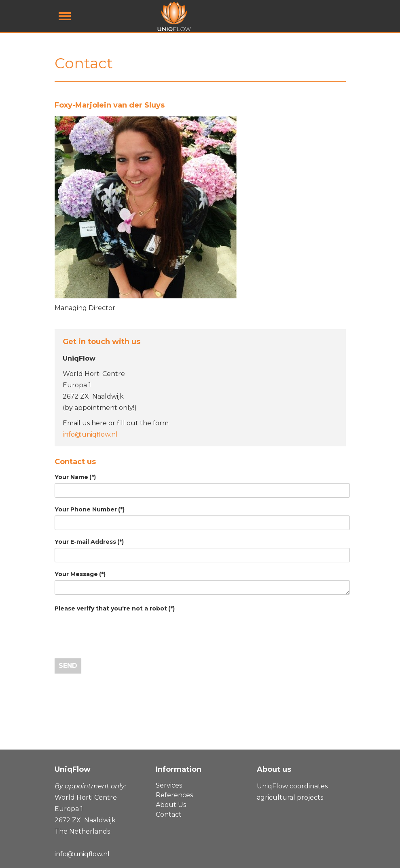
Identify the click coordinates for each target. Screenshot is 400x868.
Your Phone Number (90, 509)
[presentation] (116, 630)
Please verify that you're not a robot (115, 608)
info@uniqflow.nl (90, 434)
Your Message (80, 574)
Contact (169, 814)
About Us (171, 805)
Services (169, 785)
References (174, 795)
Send (68, 666)
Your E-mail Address (89, 542)
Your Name (75, 477)
